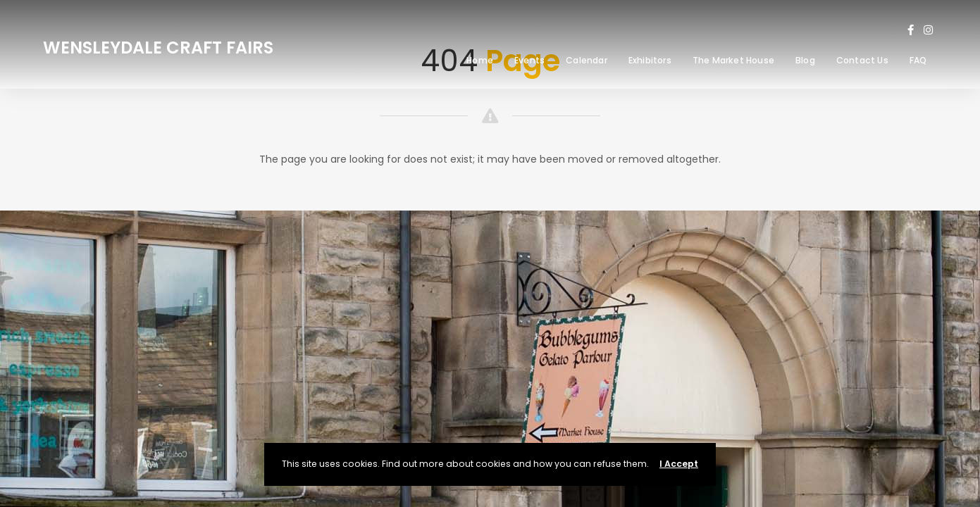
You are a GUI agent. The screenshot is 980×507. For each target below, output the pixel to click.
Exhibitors (650, 60)
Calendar (587, 60)
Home (480, 60)
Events (529, 60)
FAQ (918, 60)
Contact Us (862, 60)
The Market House (733, 60)
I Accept (679, 464)
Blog (805, 60)
